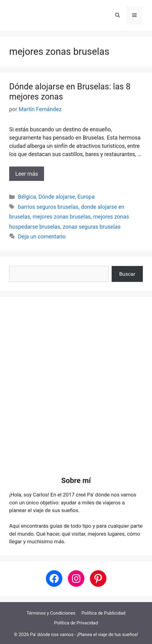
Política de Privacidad (76, 623)
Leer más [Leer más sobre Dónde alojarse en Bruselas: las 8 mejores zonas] (27, 174)
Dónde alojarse (57, 197)
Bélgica (27, 197)
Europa (86, 197)
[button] (118, 15)
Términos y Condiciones (51, 613)
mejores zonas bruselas (61, 217)
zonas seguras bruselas (92, 227)
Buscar (127, 274)
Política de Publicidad (104, 613)
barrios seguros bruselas (48, 207)
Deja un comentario (42, 236)
